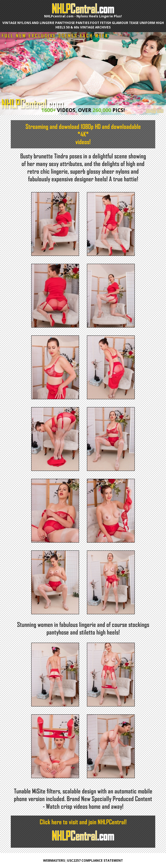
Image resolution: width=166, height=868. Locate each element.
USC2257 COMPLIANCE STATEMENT (95, 860)
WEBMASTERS (54, 860)
